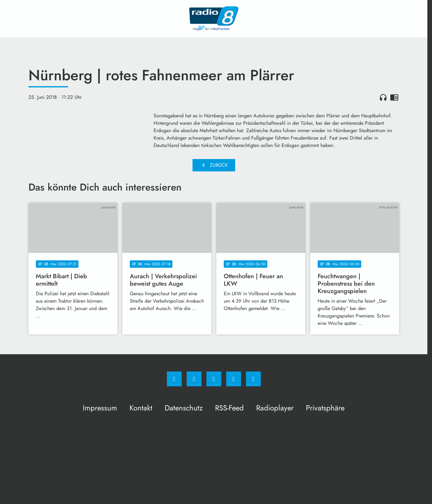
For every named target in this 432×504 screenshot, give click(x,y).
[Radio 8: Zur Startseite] (214, 19)
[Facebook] (174, 379)
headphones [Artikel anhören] (383, 97)
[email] (253, 379)
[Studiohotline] (234, 379)
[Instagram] (194, 379)
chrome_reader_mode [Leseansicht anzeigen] (394, 97)
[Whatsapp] (214, 379)
